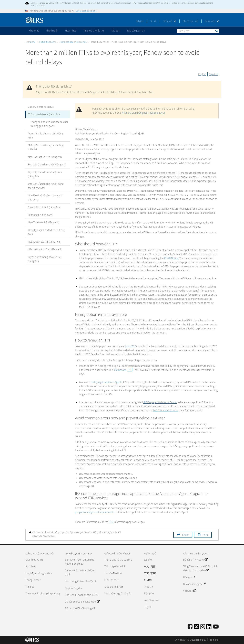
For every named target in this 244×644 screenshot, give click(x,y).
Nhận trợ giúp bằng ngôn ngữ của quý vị (143, 113)
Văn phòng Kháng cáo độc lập (81, 581)
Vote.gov (190, 591)
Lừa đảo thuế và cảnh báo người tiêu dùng (45, 198)
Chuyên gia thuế (190, 21)
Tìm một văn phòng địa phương (43, 594)
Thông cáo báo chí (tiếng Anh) (73, 42)
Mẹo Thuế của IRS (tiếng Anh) (44, 222)
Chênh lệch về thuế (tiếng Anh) (44, 207)
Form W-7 (130, 346)
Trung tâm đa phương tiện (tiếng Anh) (45, 136)
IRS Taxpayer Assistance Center (160, 402)
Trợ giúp (140, 21)
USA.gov (189, 577)
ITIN (111, 522)
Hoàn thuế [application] (71, 31)
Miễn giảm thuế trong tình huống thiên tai (46, 147)
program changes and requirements (95, 512)
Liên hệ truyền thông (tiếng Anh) (45, 249)
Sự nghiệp (31, 566)
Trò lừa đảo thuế (113, 573)
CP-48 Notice (171, 258)
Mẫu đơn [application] (115, 31)
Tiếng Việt (170, 21)
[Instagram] (203, 627)
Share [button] (185, 535)
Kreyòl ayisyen (152, 600)
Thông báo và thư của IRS (118, 560)
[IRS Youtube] (216, 627)
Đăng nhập (212, 21)
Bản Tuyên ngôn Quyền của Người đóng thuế (79, 562)
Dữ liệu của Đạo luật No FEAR (82, 602)
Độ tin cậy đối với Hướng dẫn (81, 608)
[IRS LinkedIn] (209, 628)
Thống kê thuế (33, 580)
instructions (123, 370)
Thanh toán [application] (52, 31)
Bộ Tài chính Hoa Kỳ (195, 560)
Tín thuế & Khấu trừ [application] (93, 31)
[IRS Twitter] (196, 628)
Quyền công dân (74, 588)
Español (213, 74)
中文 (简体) (150, 566)
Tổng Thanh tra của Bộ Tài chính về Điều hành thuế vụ (200, 568)
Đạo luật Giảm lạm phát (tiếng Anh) (47, 165)
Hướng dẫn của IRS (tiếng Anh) (44, 242)
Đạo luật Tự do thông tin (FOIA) (82, 595)
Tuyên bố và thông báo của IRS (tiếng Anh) (45, 259)
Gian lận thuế (112, 580)
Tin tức (153, 21)
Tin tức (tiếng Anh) (47, 42)
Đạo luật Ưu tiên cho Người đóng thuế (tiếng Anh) (46, 186)
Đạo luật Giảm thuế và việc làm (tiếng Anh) (45, 174)
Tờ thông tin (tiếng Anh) (40, 215)
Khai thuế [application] (34, 31)
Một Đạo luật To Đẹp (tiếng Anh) (45, 157)
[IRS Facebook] (190, 627)
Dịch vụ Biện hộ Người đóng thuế (80, 573)
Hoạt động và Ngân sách (39, 573)
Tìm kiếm (216, 31)
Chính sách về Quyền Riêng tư (190, 640)
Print (205, 535)
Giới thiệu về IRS (34, 560)
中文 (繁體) (150, 573)
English (202, 74)
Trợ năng (214, 640)
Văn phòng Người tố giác (118, 594)
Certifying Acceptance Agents (106, 382)
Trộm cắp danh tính (115, 566)
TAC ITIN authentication (166, 411)
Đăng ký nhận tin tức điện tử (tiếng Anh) (46, 232)
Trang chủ (31, 42)
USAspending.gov (194, 584)
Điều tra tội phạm (114, 587)
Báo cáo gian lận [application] (136, 31)
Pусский (148, 587)
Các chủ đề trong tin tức (41, 107)
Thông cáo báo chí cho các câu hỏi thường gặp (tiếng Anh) (49, 124)
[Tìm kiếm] (198, 31)
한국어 (148, 580)
